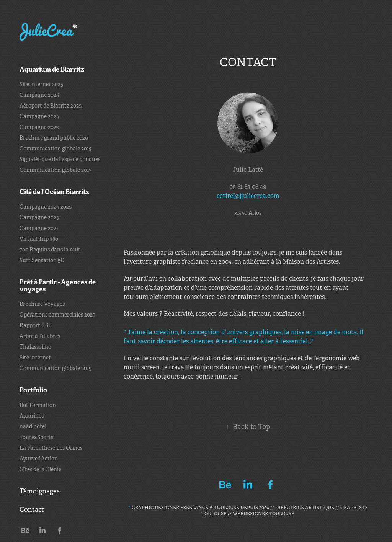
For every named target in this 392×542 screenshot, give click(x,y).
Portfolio (33, 390)
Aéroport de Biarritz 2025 (51, 106)
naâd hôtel (33, 426)
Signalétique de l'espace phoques (60, 159)
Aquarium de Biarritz (52, 69)
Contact (32, 510)
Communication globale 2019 (56, 149)
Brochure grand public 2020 (54, 138)
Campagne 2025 (39, 95)
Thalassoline (35, 347)
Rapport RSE (36, 325)
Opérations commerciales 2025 (57, 315)
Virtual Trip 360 (39, 239)
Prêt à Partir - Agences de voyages (58, 286)
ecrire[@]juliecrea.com (248, 196)
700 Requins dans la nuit (50, 250)
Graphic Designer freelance (169, 508)
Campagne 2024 (39, 116)
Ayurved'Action (39, 459)
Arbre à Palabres (40, 336)
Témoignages (40, 491)
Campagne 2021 (39, 228)
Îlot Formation (38, 405)
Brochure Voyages (42, 304)
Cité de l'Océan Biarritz (54, 192)
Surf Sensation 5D (42, 260)
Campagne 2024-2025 (46, 207)
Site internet (35, 358)
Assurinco (32, 416)
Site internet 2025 (41, 84)
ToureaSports (36, 437)
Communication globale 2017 (56, 170)
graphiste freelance (181, 262)
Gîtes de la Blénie (40, 469)
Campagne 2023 (39, 217)
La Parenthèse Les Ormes (51, 448)
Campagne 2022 (39, 127)
